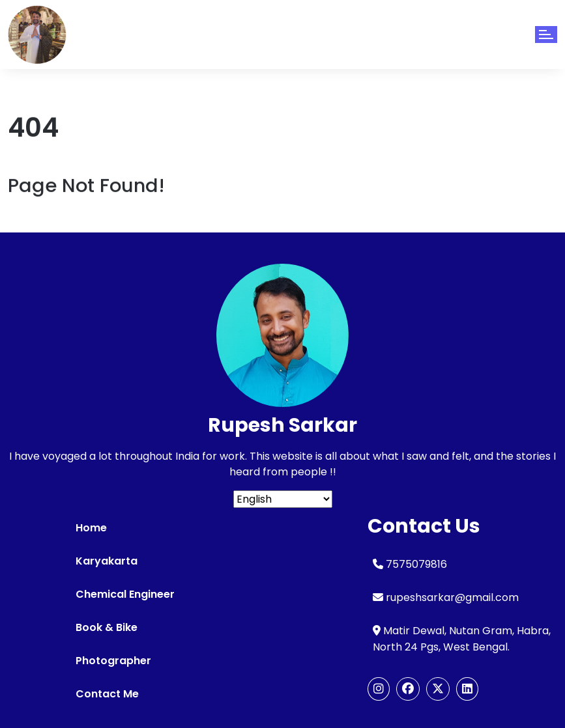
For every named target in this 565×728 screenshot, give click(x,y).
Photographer (113, 661)
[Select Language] (283, 499)
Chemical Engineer (125, 594)
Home (91, 528)
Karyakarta (107, 561)
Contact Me (107, 694)
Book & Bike (107, 627)
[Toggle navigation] (546, 35)
